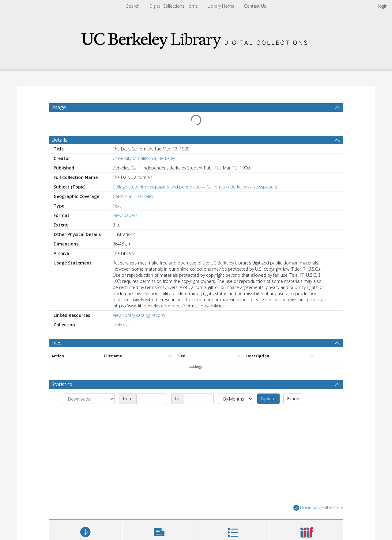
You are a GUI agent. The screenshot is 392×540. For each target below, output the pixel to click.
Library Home (221, 6)
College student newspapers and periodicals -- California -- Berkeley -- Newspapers (195, 187)
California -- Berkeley (133, 196)
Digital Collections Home (174, 6)
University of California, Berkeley (144, 158)
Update (268, 399)
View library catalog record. (139, 315)
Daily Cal (121, 325)
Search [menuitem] (133, 6)
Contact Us (255, 6)
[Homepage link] (196, 39)
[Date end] (198, 399)
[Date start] (152, 399)
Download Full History (318, 508)
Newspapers (125, 215)
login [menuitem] (383, 6)
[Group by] (89, 399)
